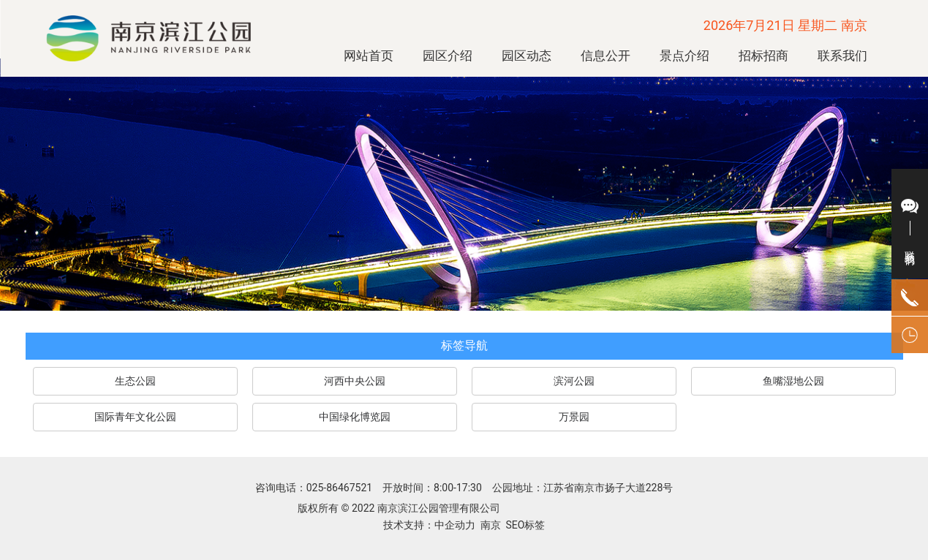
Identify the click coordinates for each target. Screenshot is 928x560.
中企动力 (455, 525)
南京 (491, 525)
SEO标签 (524, 525)
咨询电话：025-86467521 (315, 488)
